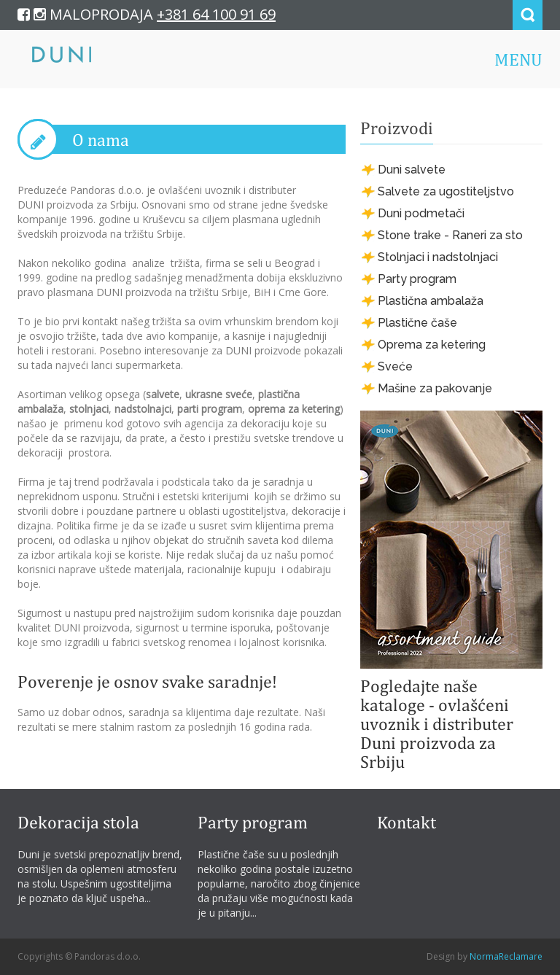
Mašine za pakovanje (435, 388)
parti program (210, 409)
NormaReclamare (506, 956)
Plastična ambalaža (431, 301)
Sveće (395, 366)
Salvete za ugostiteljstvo (446, 191)
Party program (417, 279)
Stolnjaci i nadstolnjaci (438, 257)
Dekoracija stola (78, 822)
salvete (163, 394)
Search (528, 15)
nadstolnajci (143, 409)
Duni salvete (412, 170)
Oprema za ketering (432, 345)
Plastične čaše (417, 323)
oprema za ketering (294, 409)
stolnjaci (89, 409)
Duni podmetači (421, 213)
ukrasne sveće (219, 394)
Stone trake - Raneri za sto (450, 235)
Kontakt (407, 822)
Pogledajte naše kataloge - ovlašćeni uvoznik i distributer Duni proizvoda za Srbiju (437, 723)
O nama (101, 139)
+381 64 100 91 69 (216, 14)
